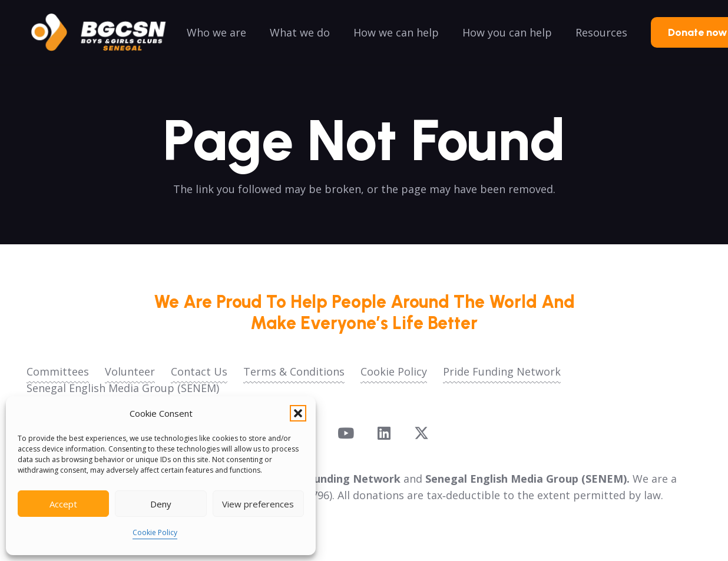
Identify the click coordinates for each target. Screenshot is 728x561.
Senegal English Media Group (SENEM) (123, 388)
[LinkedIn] (384, 433)
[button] (298, 413)
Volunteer (130, 371)
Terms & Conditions (294, 371)
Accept (63, 504)
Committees (58, 371)
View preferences (258, 504)
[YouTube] (346, 433)
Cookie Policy (155, 532)
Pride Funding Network (502, 371)
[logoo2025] (107, 32)
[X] (421, 433)
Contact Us (199, 371)
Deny (161, 504)
